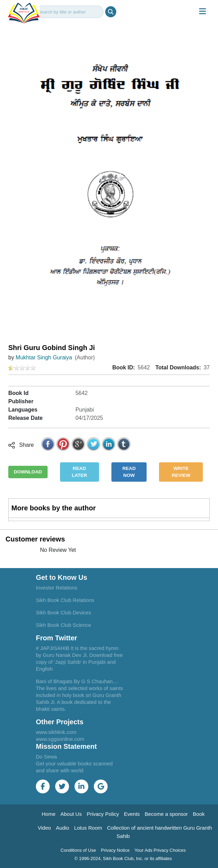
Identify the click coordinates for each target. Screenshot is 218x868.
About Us (71, 814)
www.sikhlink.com (56, 732)
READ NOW (129, 472)
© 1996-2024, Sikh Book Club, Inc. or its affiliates (123, 858)
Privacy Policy (103, 814)
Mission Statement (66, 746)
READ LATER (79, 472)
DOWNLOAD (28, 472)
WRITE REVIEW (181, 472)
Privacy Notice (115, 850)
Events (132, 814)
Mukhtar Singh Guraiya (44, 357)
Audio (62, 828)
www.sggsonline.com (60, 739)
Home (49, 814)
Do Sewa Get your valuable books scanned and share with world (74, 763)
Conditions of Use (78, 850)
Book (199, 814)
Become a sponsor (166, 814)
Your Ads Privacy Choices (160, 850)
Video (44, 828)
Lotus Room (88, 828)
